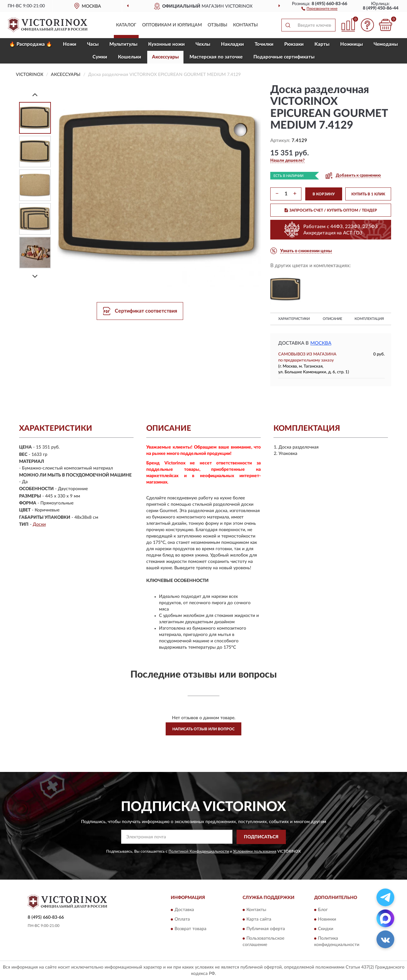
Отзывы (217, 25)
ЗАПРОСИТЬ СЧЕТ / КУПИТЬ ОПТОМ (331, 210)
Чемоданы (386, 44)
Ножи (70, 44)
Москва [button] (321, 343)
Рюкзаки (294, 44)
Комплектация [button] (369, 319)
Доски (39, 524)
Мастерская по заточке (216, 57)
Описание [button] (332, 319)
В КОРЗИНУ (324, 194)
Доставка (184, 910)
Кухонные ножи (166, 44)
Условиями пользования (255, 851)
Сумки (100, 57)
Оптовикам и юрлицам (172, 25)
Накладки (232, 44)
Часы (93, 44)
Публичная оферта (266, 929)
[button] (319, 8)
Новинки (327, 920)
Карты (322, 44)
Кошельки (130, 57)
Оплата (182, 920)
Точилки (264, 44)
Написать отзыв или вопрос (203, 729)
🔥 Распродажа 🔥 (31, 44)
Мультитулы (123, 44)
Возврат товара (190, 929)
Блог (323, 910)
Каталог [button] (126, 25)
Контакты (245, 25)
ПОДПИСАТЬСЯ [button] (261, 837)
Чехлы (203, 44)
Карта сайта (259, 920)
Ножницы (352, 44)
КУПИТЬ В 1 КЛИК (368, 194)
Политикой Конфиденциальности (199, 851)
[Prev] (35, 95)
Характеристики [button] (294, 319)
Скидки (326, 929)
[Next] (35, 276)
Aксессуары (165, 57)
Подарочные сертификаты (284, 57)
